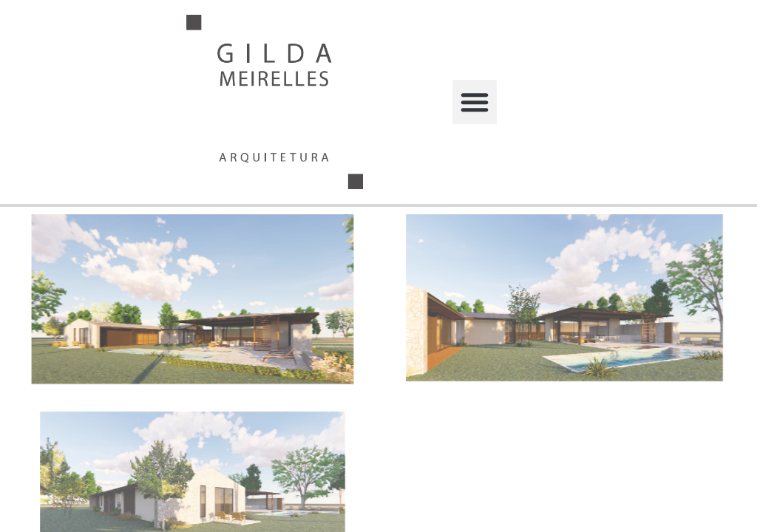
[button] (475, 102)
